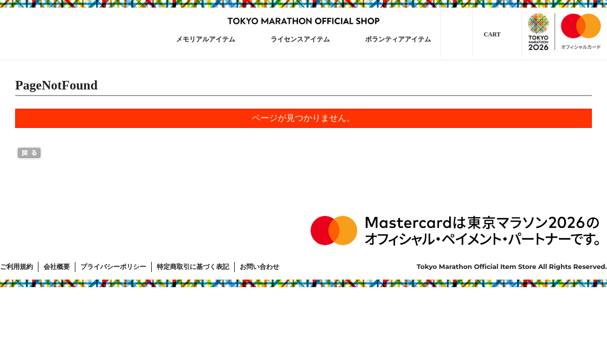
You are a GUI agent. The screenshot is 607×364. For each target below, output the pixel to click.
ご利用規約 (16, 267)
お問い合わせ (259, 267)
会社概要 (57, 267)
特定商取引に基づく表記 (193, 267)
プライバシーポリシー (113, 267)
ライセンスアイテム (300, 39)
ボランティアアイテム (398, 39)
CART (492, 34)
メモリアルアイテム (206, 39)
